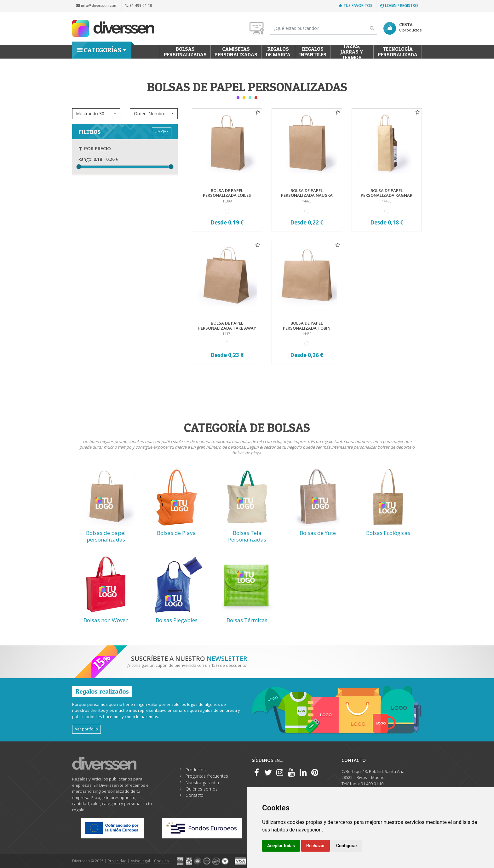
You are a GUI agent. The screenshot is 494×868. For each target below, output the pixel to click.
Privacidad (117, 861)
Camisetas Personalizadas (236, 52)
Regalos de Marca (278, 52)
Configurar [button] (347, 846)
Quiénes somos (202, 789)
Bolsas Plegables (177, 620)
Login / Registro (399, 6)
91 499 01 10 (139, 6)
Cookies (161, 861)
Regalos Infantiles (313, 52)
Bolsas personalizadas (185, 52)
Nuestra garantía (202, 783)
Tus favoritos (356, 6)
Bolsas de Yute (318, 533)
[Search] (324, 28)
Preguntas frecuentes (207, 776)
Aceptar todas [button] (281, 846)
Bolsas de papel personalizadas (106, 536)
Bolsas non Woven (106, 620)
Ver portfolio (86, 729)
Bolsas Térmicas (247, 620)
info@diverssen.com (97, 6)
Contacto (195, 795)
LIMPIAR (162, 131)
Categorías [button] (99, 50)
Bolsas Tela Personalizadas (247, 536)
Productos (196, 770)
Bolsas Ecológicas (388, 533)
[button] (96, 114)
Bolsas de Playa (176, 533)
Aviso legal (140, 861)
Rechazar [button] (316, 846)
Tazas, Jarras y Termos (352, 52)
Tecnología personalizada (398, 52)
